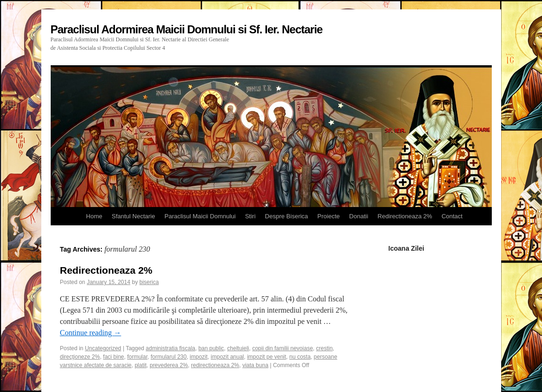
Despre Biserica (287, 216)
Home (94, 216)
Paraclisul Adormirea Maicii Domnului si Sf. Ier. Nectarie (187, 29)
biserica (149, 282)
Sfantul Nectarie (134, 216)
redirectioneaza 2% (215, 365)
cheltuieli (238, 348)
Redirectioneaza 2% (405, 216)
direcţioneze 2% (80, 357)
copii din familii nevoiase (282, 348)
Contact (452, 216)
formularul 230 (169, 357)
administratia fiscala (171, 348)
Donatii (359, 216)
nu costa (300, 357)
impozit (198, 357)
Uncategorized (103, 348)
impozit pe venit (266, 357)
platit (141, 365)
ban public (211, 348)
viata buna (255, 365)
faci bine (114, 357)
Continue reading (91, 333)
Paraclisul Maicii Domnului (200, 216)
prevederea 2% (169, 365)
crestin (324, 348)
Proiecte (328, 216)
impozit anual (227, 357)
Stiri (250, 216)
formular (137, 357)
